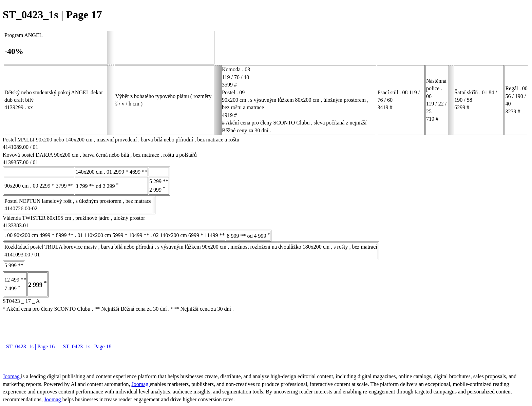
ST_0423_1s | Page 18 (87, 346)
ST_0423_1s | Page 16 (30, 346)
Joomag (12, 376)
